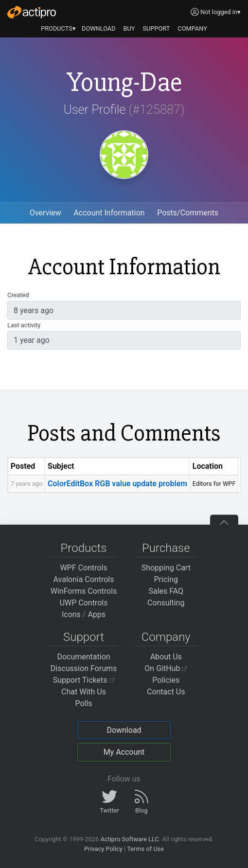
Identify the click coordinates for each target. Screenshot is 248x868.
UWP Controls (84, 603)
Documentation (83, 657)
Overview (45, 213)
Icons (71, 614)
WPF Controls (83, 568)
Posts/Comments (188, 213)
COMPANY (192, 28)
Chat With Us (84, 692)
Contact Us (166, 692)
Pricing (166, 579)
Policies (166, 680)
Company (166, 637)
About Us (166, 657)
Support (84, 637)
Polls (83, 703)
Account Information (109, 213)
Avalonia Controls (84, 579)
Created (18, 295)
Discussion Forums (84, 668)
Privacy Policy (103, 849)
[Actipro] (32, 12)
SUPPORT (157, 28)
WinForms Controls (84, 591)
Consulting (166, 603)
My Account (124, 752)
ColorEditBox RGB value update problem (117, 484)
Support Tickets (84, 680)
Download (124, 730)
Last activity (24, 325)
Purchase (166, 548)
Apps (97, 614)
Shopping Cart (166, 568)
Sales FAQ (166, 591)
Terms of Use (145, 849)
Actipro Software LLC (129, 839)
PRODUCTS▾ (58, 28)
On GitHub (166, 668)
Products (84, 548)
